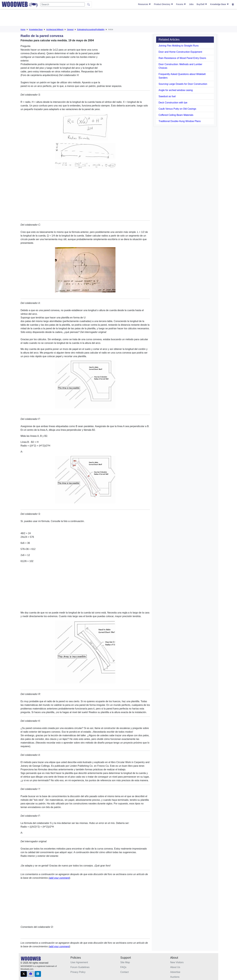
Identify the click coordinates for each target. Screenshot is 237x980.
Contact (124, 972)
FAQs (123, 967)
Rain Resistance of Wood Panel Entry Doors (182, 58)
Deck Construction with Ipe (173, 103)
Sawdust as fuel (167, 96)
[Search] (63, 4)
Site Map (125, 962)
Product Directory (164, 4)
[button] (24, 974)
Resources (144, 4)
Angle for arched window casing (176, 90)
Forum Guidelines (80, 967)
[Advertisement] (118, 18)
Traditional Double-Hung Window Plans (180, 121)
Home (23, 30)
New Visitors (177, 962)
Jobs (191, 4)
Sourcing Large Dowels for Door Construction (183, 84)
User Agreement (79, 962)
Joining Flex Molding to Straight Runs (179, 46)
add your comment (59, 878)
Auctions (175, 977)
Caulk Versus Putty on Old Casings (177, 109)
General (70, 30)
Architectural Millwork (55, 30)
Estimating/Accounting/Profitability (91, 30)
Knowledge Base (220, 4)
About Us (175, 967)
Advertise (175, 972)
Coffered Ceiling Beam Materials (176, 115)
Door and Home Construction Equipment (180, 52)
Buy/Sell (202, 4)
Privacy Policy (78, 972)
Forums (181, 4)
